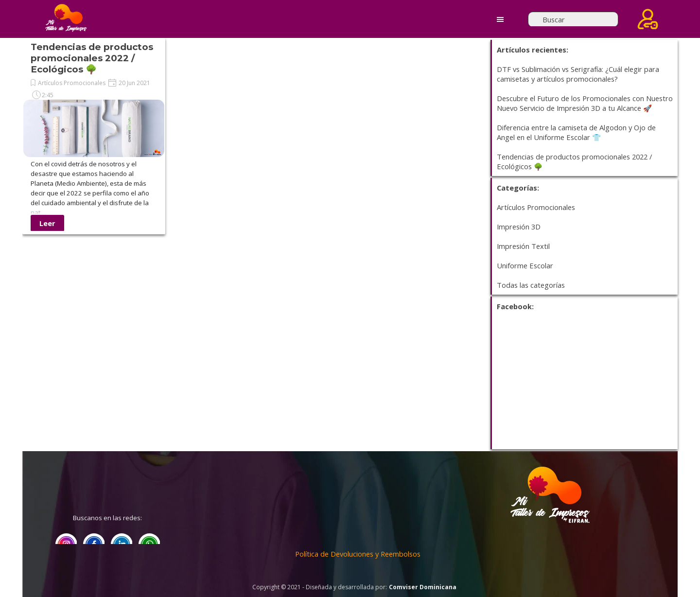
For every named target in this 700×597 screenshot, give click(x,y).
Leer (47, 223)
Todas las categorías (531, 285)
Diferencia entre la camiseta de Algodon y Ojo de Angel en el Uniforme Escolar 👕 (576, 132)
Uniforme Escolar (525, 265)
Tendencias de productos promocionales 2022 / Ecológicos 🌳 (92, 58)
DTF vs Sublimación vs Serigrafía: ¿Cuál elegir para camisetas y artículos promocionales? (578, 74)
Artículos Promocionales (72, 83)
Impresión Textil (523, 246)
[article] (94, 136)
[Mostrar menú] (500, 19)
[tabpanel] (550, 523)
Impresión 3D (519, 227)
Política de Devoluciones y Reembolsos (358, 554)
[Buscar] (573, 19)
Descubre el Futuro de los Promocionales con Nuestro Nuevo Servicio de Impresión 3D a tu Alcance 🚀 (585, 103)
